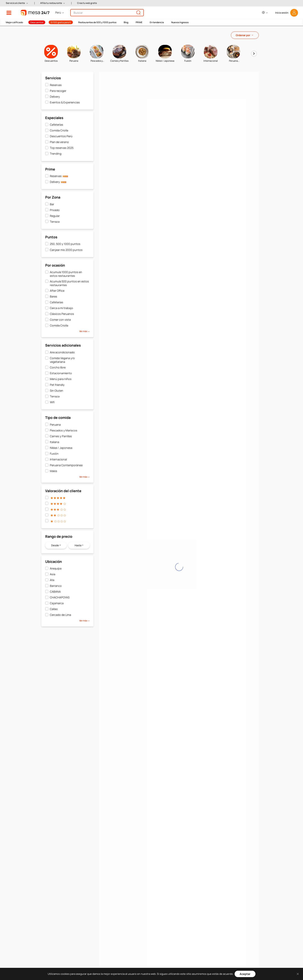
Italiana (54, 442)
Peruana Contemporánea (66, 465)
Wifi (52, 402)
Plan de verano (59, 142)
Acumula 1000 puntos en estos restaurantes (66, 274)
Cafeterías (57, 125)
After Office (57, 291)
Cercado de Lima (60, 615)
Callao (54, 609)
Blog (126, 22)
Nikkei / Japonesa (61, 448)
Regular (55, 216)
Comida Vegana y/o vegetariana (62, 360)
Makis (54, 471)
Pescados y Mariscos (64, 430)
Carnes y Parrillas (61, 436)
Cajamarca (57, 603)
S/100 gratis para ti (61, 22)
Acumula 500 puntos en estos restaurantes (69, 283)
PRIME (139, 22)
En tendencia (157, 22)
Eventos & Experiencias (65, 102)
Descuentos (37, 22)
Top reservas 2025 (62, 148)
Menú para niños (61, 379)
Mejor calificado (14, 22)
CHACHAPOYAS (60, 597)
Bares (54, 296)
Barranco (56, 586)
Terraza (55, 222)
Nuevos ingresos (180, 22)
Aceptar (245, 974)
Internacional (58, 459)
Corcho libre (58, 367)
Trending (56, 154)
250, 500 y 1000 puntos (65, 244)
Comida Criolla (59, 130)
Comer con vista (60, 320)
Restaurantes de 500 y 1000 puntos (97, 22)
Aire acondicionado (62, 352)
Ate (52, 580)
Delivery (55, 97)
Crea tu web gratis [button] (87, 3)
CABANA (55, 592)
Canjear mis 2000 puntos (66, 250)
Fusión (54, 454)
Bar (52, 204)
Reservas (56, 85)
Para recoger (58, 91)
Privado (55, 210)
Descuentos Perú (61, 136)
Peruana (55, 425)
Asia (53, 574)
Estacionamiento (61, 373)
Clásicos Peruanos (62, 314)
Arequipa (56, 568)
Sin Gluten (57, 391)
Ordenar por (243, 35)
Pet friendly (57, 385)
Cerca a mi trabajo (61, 308)
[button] (17, 3)
